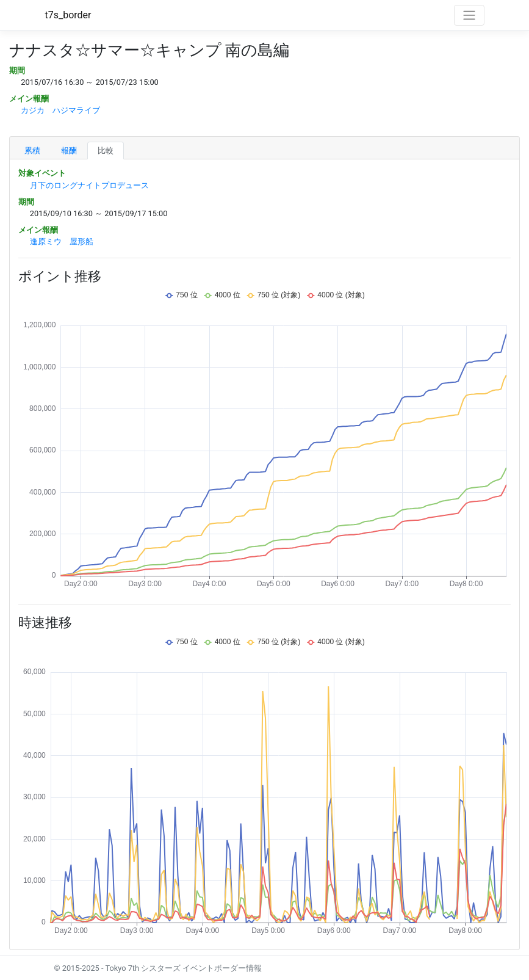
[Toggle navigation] (469, 15)
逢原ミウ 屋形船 (62, 241)
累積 (32, 151)
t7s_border (68, 15)
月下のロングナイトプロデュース (89, 185)
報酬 (69, 151)
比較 (106, 151)
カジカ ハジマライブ (60, 110)
